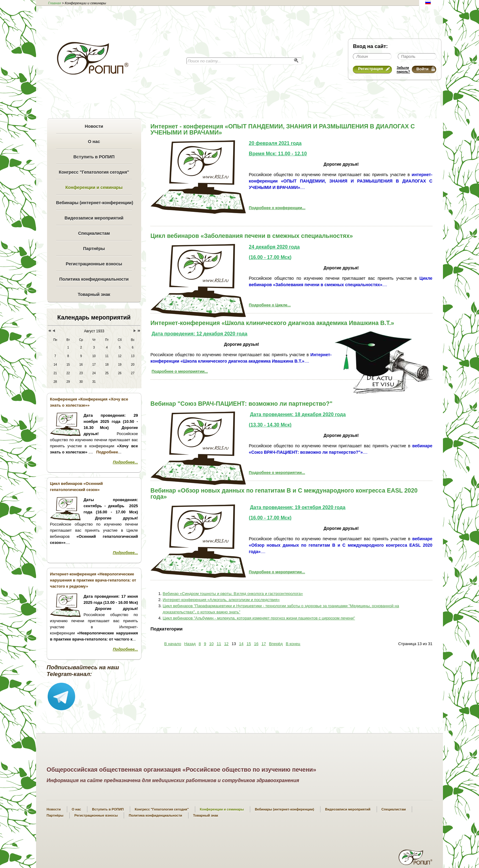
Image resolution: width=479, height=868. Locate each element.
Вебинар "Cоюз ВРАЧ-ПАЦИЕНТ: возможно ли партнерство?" (242, 404)
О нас (94, 142)
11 (219, 644)
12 (226, 644)
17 (264, 644)
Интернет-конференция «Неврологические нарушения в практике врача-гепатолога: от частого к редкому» (93, 580)
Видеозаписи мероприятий (94, 218)
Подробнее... (125, 462)
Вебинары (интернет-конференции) (94, 203)
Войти (426, 69)
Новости (94, 126)
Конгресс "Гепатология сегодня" (94, 172)
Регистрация (374, 69)
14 (241, 644)
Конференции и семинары (94, 187)
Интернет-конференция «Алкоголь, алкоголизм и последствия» (221, 600)
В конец (293, 644)
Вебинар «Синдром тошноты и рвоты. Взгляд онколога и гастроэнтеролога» (233, 594)
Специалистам (94, 233)
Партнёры (94, 249)
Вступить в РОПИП (94, 157)
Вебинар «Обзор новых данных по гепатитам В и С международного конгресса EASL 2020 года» (284, 493)
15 (249, 644)
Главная (55, 3)
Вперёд (276, 644)
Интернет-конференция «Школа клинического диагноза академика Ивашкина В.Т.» (272, 323)
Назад (190, 644)
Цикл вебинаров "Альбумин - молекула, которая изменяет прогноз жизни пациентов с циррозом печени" (259, 618)
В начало (173, 644)
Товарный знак (94, 294)
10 (211, 644)
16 (256, 644)
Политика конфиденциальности (94, 279)
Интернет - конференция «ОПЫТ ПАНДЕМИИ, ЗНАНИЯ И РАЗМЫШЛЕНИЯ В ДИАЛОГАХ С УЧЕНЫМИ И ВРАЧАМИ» (283, 129)
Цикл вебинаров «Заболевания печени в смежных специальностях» (252, 236)
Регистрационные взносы (94, 264)
